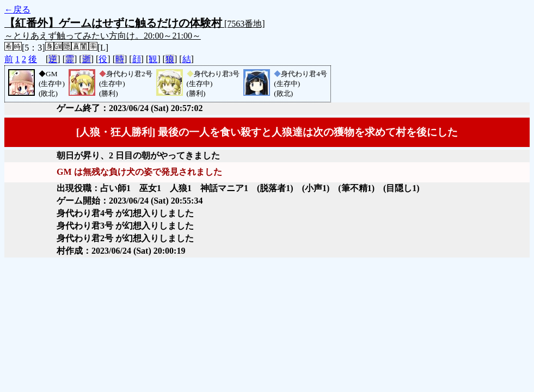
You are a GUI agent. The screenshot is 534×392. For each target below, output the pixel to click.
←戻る (17, 10)
